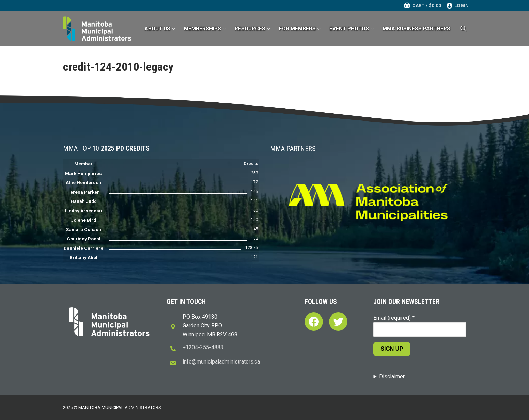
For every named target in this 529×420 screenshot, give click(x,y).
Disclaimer (392, 377)
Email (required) (394, 318)
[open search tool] (463, 29)
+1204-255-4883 (203, 347)
